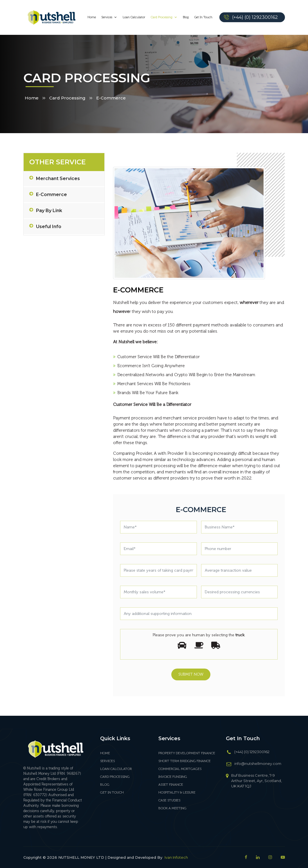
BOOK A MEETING (172, 808)
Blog (186, 17)
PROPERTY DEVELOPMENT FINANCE (187, 753)
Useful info (45, 227)
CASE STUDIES (169, 800)
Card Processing (164, 17)
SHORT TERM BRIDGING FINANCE (185, 761)
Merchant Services (55, 179)
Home (92, 17)
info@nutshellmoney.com (258, 764)
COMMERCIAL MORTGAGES (180, 769)
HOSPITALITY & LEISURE (177, 792)
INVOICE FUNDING (173, 777)
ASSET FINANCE (171, 785)
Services (109, 17)
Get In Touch (203, 17)
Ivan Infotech (176, 857)
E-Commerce (48, 195)
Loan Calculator (134, 17)
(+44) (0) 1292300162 (255, 17)
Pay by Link (46, 211)
